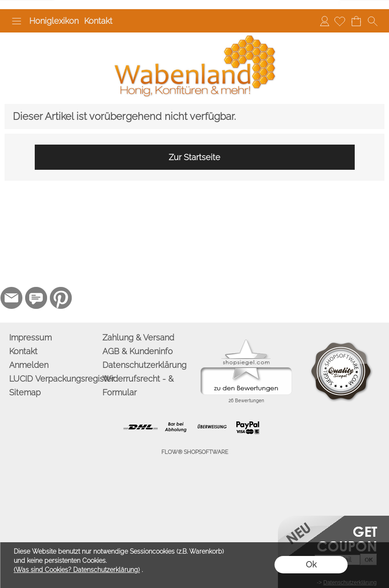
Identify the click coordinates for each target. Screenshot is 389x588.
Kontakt (98, 21)
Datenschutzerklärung (144, 365)
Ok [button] (311, 564)
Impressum (30, 337)
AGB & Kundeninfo (138, 351)
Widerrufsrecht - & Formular (138, 386)
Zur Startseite (194, 157)
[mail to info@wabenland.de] (11, 298)
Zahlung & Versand (138, 337)
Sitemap (25, 392)
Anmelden (325, 21)
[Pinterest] (61, 298)
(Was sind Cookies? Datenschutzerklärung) (77, 570)
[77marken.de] (36, 298)
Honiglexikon (54, 21)
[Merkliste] (340, 21)
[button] (16, 21)
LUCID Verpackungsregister (54, 379)
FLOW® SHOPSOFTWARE (195, 452)
